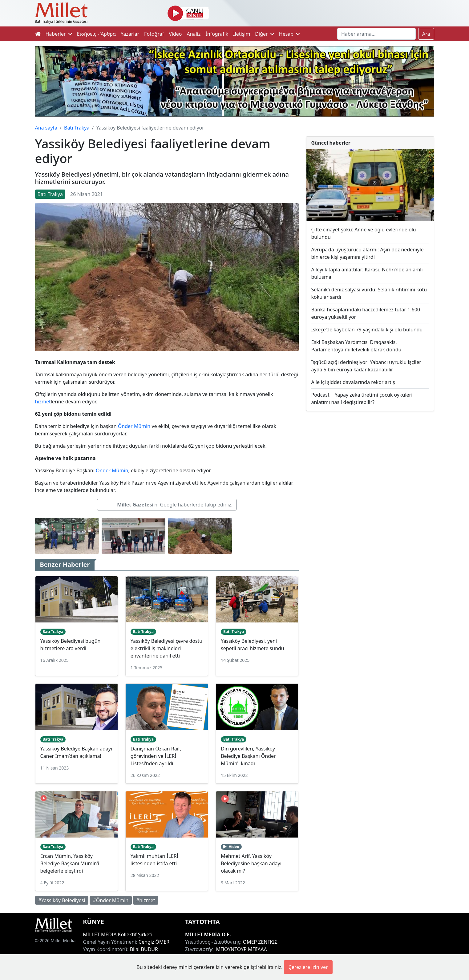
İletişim (242, 34)
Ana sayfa (46, 128)
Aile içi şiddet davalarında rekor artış (353, 382)
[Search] (376, 34)
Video (175, 34)
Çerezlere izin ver (308, 967)
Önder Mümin (134, 426)
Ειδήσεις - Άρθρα (96, 34)
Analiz (194, 34)
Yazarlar (130, 34)
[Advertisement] (370, 466)
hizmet (43, 402)
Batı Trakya (77, 128)
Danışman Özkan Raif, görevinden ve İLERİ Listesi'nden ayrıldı (156, 756)
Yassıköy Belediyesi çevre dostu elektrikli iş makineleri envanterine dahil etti (166, 648)
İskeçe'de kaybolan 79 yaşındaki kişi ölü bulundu (367, 330)
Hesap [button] (289, 34)
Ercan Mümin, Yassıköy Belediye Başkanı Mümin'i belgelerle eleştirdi (70, 863)
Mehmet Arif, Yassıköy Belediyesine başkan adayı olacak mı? (251, 863)
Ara (426, 34)
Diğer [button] (264, 34)
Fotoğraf (154, 34)
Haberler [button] (59, 34)
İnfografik (217, 34)
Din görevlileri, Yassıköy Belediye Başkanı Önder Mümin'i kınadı (248, 756)
